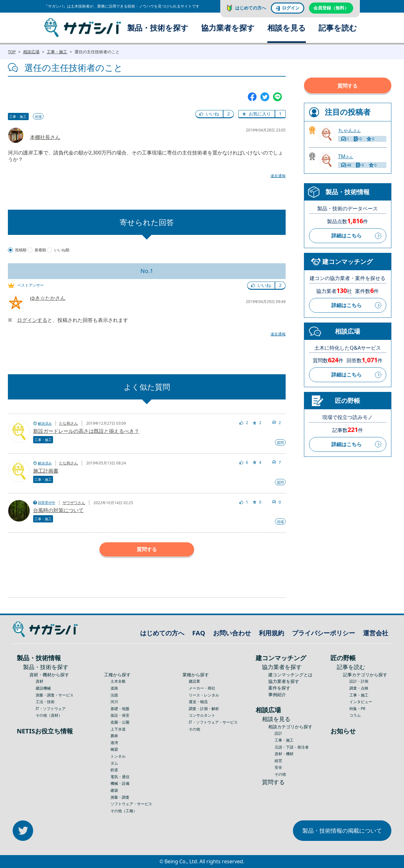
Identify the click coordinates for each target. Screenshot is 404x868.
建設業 (194, 681)
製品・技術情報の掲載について (342, 830)
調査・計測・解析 (204, 709)
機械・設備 (120, 783)
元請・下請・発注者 (292, 747)
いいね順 (62, 250)
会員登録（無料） (331, 8)
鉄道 (114, 770)
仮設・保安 (120, 715)
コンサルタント (202, 715)
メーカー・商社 (202, 688)
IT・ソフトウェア (51, 709)
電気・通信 (120, 777)
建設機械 (43, 688)
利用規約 (271, 633)
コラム (355, 715)
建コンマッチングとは (290, 675)
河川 (114, 702)
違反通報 (278, 176)
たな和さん (68, 423)
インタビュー (361, 702)
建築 (114, 790)
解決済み (45, 423)
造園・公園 (120, 722)
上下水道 (118, 729)
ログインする (32, 320)
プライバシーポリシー (324, 633)
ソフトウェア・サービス (131, 804)
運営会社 (376, 633)
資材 (39, 681)
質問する (147, 549)
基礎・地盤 (120, 709)
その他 (194, 729)
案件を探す (279, 688)
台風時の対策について (58, 510)
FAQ (199, 633)
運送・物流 (198, 702)
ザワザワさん (74, 503)
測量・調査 (120, 797)
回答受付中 (47, 502)
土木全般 (118, 681)
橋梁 (114, 749)
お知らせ (343, 731)
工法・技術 (45, 702)
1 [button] (280, 114)
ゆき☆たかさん (48, 298)
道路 (114, 688)
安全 (278, 767)
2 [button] (229, 114)
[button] (209, 114)
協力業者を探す (228, 28)
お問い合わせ (232, 633)
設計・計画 (359, 681)
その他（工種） (124, 811)
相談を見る (287, 28)
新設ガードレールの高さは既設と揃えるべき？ (86, 431)
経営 (278, 761)
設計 (278, 733)
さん (349, 130)
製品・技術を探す (158, 28)
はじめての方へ (251, 8)
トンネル (118, 756)
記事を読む (338, 28)
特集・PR (357, 709)
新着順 (40, 250)
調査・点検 (359, 688)
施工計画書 (46, 471)
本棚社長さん (45, 137)
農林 (114, 736)
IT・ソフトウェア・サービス (213, 722)
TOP (12, 52)
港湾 (114, 743)
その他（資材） (49, 715)
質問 (280, 443)
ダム (114, 763)
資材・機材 (284, 754)
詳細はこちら (347, 236)
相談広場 (31, 52)
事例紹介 (277, 694)
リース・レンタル (204, 695)
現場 (38, 117)
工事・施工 (57, 52)
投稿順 (21, 250)
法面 (114, 695)
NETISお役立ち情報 (45, 731)
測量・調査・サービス (55, 695)
